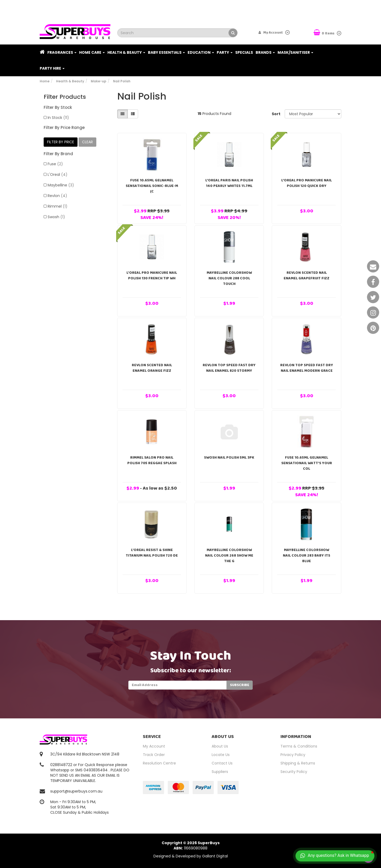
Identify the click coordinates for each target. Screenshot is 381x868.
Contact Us (222, 763)
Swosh (56, 217)
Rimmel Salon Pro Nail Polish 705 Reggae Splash (152, 460)
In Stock (58, 118)
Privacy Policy (293, 755)
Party (225, 52)
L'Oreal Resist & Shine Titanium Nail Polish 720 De (152, 553)
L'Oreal (58, 175)
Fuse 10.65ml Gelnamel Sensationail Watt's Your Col (307, 463)
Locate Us (221, 755)
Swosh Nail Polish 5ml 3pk (229, 458)
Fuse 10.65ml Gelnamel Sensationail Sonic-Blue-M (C (152, 186)
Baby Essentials (166, 52)
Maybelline (61, 185)
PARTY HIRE (52, 68)
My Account (154, 746)
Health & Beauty (126, 52)
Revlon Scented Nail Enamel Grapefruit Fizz (307, 276)
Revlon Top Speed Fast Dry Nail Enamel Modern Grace (307, 368)
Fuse (55, 164)
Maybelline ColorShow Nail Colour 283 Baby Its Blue (307, 556)
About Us (220, 746)
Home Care (92, 52)
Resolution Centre (159, 763)
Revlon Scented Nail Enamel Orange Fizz (152, 368)
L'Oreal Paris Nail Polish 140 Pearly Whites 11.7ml (229, 183)
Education (201, 52)
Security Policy (294, 772)
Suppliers (220, 772)
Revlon (57, 196)
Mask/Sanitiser (295, 52)
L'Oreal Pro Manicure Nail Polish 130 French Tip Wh (152, 276)
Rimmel (58, 206)
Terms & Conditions (299, 746)
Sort (276, 114)
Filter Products (65, 97)
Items (324, 33)
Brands (265, 52)
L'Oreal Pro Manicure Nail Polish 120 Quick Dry (307, 183)
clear (87, 142)
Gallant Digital (215, 856)
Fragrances (62, 52)
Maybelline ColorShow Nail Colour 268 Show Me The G (229, 556)
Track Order (154, 755)
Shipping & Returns (298, 763)
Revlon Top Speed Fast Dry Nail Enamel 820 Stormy (229, 368)
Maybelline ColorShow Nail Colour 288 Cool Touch (229, 278)
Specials (244, 52)
